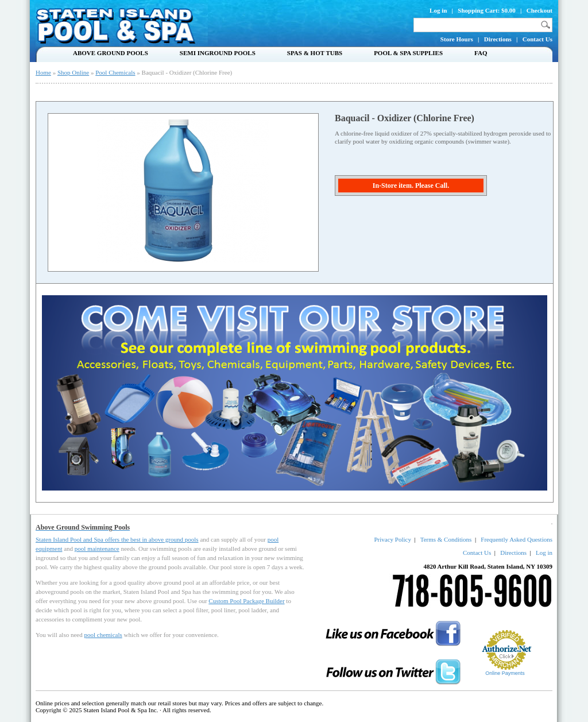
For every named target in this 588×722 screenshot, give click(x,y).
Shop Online (73, 72)
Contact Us (537, 39)
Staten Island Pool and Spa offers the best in (92, 539)
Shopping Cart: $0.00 (487, 10)
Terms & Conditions (446, 539)
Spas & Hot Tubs (315, 53)
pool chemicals (103, 635)
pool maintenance (97, 549)
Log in (438, 10)
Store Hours (457, 39)
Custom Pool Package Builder (246, 601)
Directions (498, 39)
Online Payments (505, 673)
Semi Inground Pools (218, 53)
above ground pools (174, 539)
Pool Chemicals (115, 72)
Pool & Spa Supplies (408, 53)
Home (43, 72)
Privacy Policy (392, 539)
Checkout (539, 10)
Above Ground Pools (111, 53)
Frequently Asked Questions (517, 539)
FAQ (481, 53)
